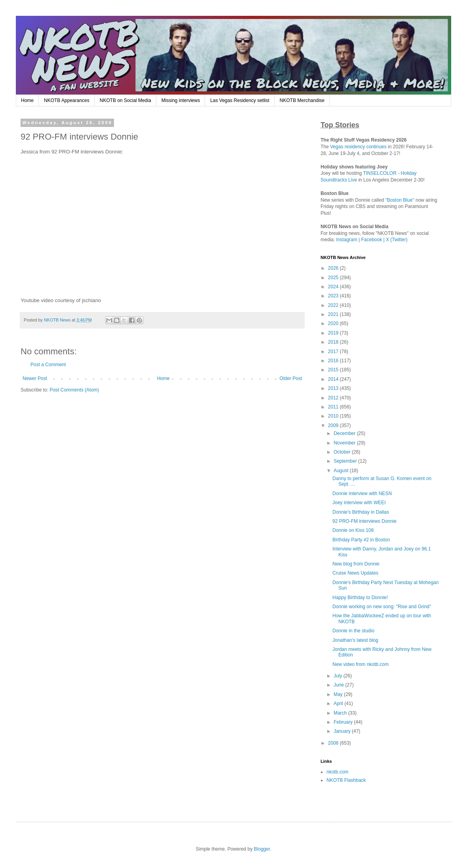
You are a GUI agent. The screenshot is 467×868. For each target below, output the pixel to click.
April (339, 703)
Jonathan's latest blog (355, 640)
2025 (334, 278)
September (346, 461)
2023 (334, 296)
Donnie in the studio (353, 631)
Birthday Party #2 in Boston (361, 540)
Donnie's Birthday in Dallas (361, 512)
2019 (334, 333)
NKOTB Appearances (67, 100)
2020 (334, 323)
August (342, 471)
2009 (334, 425)
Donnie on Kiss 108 (353, 530)
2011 (334, 407)
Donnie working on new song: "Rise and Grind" (382, 607)
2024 (334, 287)
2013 (334, 388)
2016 (334, 361)
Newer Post (35, 378)
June (339, 685)
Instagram (346, 240)
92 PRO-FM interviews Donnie (364, 521)
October (343, 452)
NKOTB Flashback (346, 780)
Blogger (262, 849)
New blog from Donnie (356, 564)
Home (27, 100)
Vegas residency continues (358, 147)
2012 (334, 398)
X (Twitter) (397, 240)
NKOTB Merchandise (302, 100)
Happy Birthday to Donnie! (360, 598)
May (339, 694)
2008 (334, 743)
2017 (334, 352)
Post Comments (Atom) (74, 390)
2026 (334, 268)
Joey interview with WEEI (359, 503)
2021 (334, 314)
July (339, 676)
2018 (334, 342)
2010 (334, 416)
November (345, 443)
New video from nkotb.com (361, 664)
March (341, 713)
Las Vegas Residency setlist (240, 100)
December (345, 433)
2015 (334, 370)
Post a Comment (48, 365)
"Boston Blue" (400, 200)
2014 (334, 379)
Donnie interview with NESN (362, 494)
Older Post (291, 378)
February (344, 722)
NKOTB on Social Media (125, 100)
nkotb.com (337, 772)
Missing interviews (181, 100)
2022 (334, 305)
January (343, 731)
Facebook (372, 240)
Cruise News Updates (355, 573)
